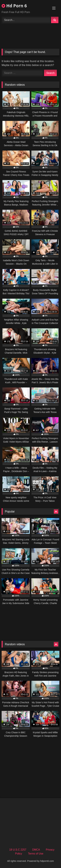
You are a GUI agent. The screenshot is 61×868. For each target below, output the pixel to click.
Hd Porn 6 (14, 6)
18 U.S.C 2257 (18, 850)
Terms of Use (36, 854)
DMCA (36, 850)
